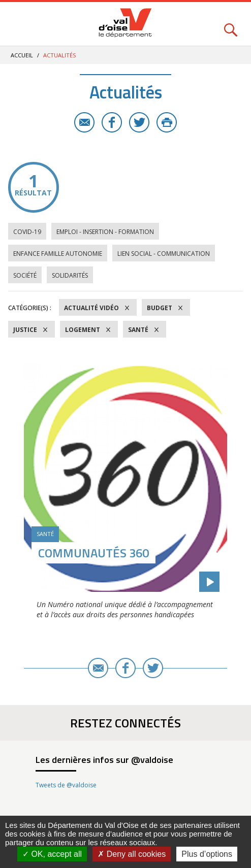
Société (25, 275)
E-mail (84, 122)
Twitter (139, 122)
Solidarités (70, 275)
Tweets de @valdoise (66, 785)
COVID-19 (27, 232)
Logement (83, 330)
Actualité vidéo (91, 308)
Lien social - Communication (164, 254)
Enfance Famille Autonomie (58, 254)
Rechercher (231, 24)
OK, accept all (52, 854)
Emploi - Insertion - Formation (105, 232)
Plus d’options (207, 854)
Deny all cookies (132, 854)
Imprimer (167, 122)
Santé (138, 330)
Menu (20, 24)
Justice (25, 330)
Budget (160, 308)
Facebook (112, 122)
